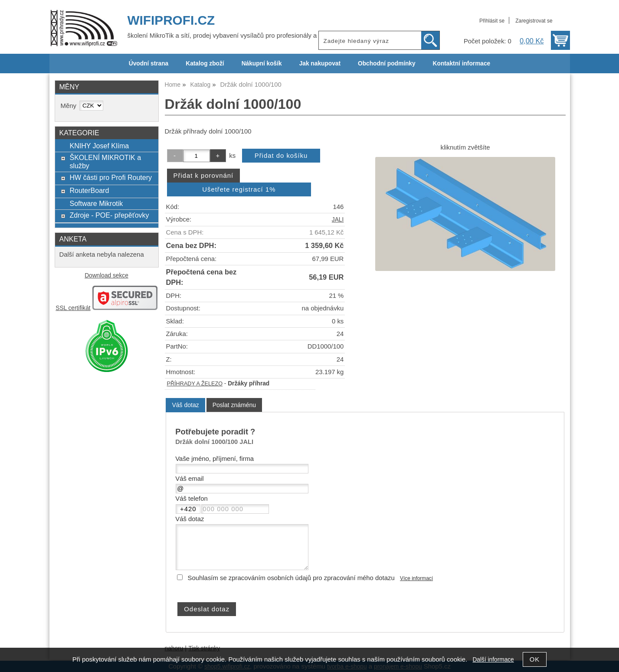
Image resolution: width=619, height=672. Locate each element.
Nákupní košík (262, 64)
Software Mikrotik (96, 203)
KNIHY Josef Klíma (99, 146)
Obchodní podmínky (387, 64)
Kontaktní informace (462, 64)
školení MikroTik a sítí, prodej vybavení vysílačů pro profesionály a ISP (228, 36)
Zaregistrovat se (534, 21)
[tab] (185, 405)
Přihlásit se (492, 21)
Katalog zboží (205, 64)
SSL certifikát (73, 308)
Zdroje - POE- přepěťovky (109, 215)
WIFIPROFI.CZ (171, 20)
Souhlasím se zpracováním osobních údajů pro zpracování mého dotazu (291, 578)
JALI (338, 220)
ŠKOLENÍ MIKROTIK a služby (105, 161)
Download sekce (106, 276)
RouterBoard (89, 190)
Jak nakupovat (320, 64)
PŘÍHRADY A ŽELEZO (195, 384)
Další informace (493, 660)
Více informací (416, 578)
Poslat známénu (234, 405)
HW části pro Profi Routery (111, 177)
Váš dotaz (185, 405)
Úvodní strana (149, 64)
